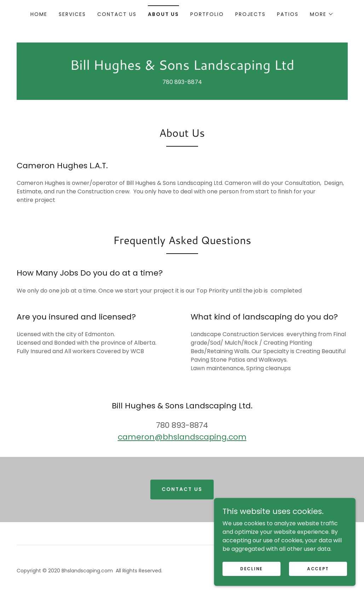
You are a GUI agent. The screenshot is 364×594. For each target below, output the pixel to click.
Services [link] (72, 14)
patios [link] (288, 14)
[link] (182, 68)
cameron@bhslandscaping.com (182, 437)
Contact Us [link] (117, 14)
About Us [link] (163, 14)
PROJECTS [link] (250, 14)
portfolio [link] (207, 14)
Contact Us (182, 489)
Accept (318, 568)
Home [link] (39, 14)
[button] (322, 14)
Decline (252, 568)
